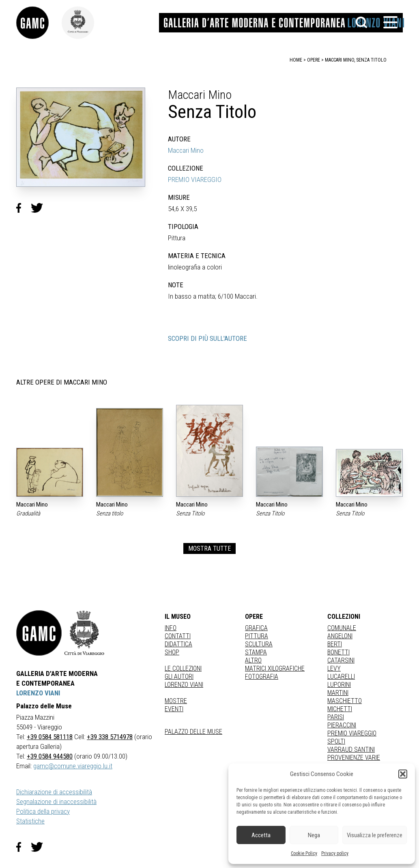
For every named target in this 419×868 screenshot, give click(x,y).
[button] (403, 774)
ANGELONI (340, 636)
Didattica (178, 644)
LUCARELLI (341, 677)
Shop (172, 652)
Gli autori (179, 677)
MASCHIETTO (345, 701)
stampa (256, 652)
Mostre (176, 701)
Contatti (178, 636)
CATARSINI (341, 660)
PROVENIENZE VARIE (354, 758)
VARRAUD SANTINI (351, 749)
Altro (253, 660)
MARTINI (338, 693)
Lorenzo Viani (184, 685)
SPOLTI (336, 741)
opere (314, 60)
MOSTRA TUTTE (209, 548)
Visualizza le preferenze (375, 835)
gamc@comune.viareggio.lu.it (73, 766)
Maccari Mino (186, 150)
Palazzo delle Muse (193, 732)
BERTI (335, 644)
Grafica (256, 628)
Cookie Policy (304, 853)
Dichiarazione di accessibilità (54, 792)
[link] (39, 23)
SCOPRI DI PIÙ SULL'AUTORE (207, 338)
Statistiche (30, 821)
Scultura (259, 644)
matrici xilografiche (275, 668)
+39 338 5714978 (110, 737)
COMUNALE (342, 628)
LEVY (334, 668)
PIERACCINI (342, 725)
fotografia (262, 677)
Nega (314, 835)
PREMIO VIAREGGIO (195, 180)
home (296, 60)
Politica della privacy (43, 811)
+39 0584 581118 (50, 737)
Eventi (174, 709)
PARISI (336, 717)
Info (171, 628)
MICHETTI (340, 709)
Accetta (261, 835)
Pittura (257, 636)
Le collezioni (183, 668)
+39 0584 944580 (50, 756)
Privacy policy (335, 853)
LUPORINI (339, 685)
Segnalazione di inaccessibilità (56, 802)
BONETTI (338, 652)
